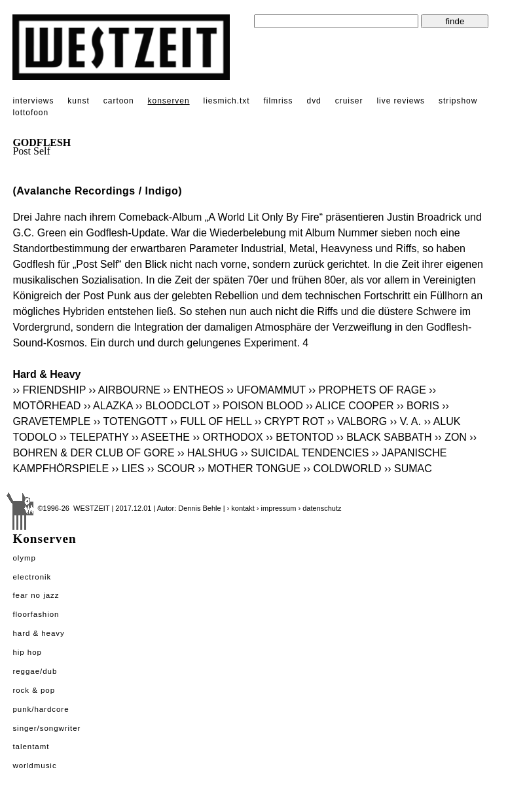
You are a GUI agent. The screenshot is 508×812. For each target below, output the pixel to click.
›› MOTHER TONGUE (249, 469)
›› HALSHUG (208, 453)
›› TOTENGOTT (131, 421)
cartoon (119, 101)
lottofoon (30, 113)
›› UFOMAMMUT (266, 390)
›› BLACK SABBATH (384, 437)
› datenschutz (319, 508)
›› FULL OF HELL (211, 421)
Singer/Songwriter (46, 728)
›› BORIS (418, 406)
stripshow (458, 101)
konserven (169, 101)
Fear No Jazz (36, 595)
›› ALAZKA (108, 406)
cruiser (349, 101)
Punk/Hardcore (41, 709)
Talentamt (31, 747)
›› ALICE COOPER (350, 406)
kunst (78, 101)
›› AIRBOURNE (125, 390)
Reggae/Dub (35, 671)
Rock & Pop (34, 690)
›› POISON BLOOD (258, 406)
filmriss (278, 101)
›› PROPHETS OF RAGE (367, 390)
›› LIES (128, 469)
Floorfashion (36, 614)
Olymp (24, 558)
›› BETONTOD (299, 437)
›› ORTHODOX (227, 437)
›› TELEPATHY (94, 437)
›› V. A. (406, 421)
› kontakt (241, 508)
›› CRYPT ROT (290, 421)
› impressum (277, 508)
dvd (314, 101)
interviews (33, 101)
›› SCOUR (171, 469)
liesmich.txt (227, 101)
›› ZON (451, 437)
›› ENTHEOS (193, 390)
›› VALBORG (357, 421)
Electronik (32, 577)
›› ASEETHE (161, 437)
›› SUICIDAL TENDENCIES (305, 453)
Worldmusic (34, 766)
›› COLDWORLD (342, 469)
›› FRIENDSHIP (49, 390)
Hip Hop (27, 652)
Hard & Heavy (38, 633)
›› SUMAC (408, 469)
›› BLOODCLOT (173, 406)
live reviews (401, 101)
